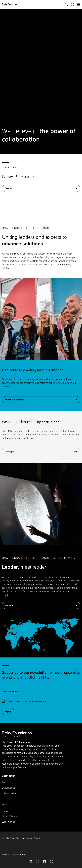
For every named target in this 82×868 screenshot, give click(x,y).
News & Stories (10, 816)
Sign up (8, 712)
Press (5, 811)
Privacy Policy (9, 793)
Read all (41, 188)
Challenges (41, 451)
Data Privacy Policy (27, 701)
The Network (41, 605)
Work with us (8, 822)
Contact (6, 782)
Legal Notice (8, 788)
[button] (66, 4)
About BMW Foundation (41, 400)
